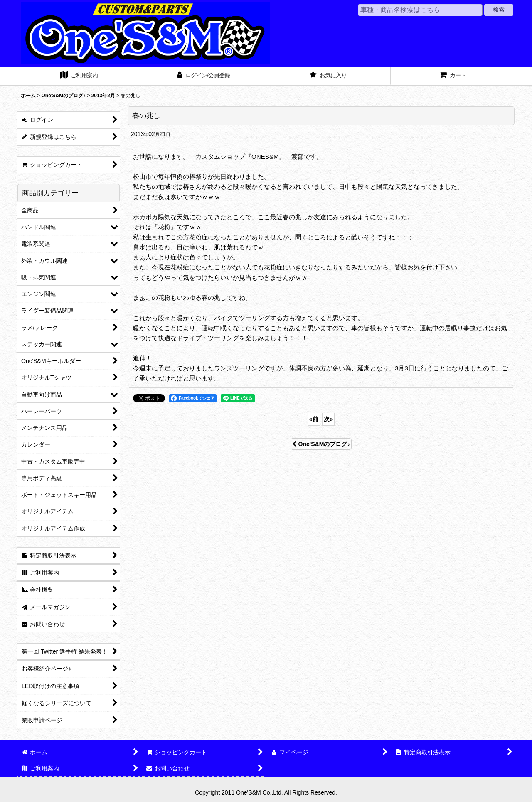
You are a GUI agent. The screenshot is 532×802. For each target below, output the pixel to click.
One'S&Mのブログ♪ (321, 444)
